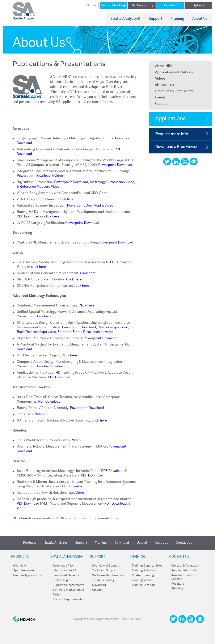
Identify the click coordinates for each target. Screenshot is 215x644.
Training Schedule (144, 571)
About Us (200, 19)
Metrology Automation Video (112, 182)
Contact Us (184, 543)
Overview (20, 566)
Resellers (178, 584)
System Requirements (68, 599)
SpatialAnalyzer (125, 19)
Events (161, 98)
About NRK (164, 66)
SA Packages (62, 580)
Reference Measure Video (40, 187)
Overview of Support (106, 566)
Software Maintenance (68, 590)
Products (30, 543)
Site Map (177, 589)
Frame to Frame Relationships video (86, 332)
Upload (198, 5)
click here (52, 217)
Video (59, 176)
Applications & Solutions (174, 72)
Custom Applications (27, 575)
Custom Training (143, 575)
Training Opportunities (147, 566)
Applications (170, 119)
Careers (161, 104)
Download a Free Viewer (176, 147)
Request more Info (172, 134)
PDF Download (28, 217)
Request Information (185, 571)
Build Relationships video (36, 332)
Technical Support (105, 571)
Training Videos (142, 580)
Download (170, 5)
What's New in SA (64, 571)
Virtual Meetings (114, 5)
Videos (160, 79)
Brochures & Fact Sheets (174, 91)
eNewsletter (165, 85)
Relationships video (113, 327)
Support (155, 19)
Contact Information (185, 566)
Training (177, 19)
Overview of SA (63, 566)
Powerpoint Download (115, 165)
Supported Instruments (68, 585)
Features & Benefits (66, 575)
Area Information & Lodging (184, 577)
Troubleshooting (103, 580)
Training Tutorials (144, 585)
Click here (66, 199)
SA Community (142, 5)
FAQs (56, 595)
